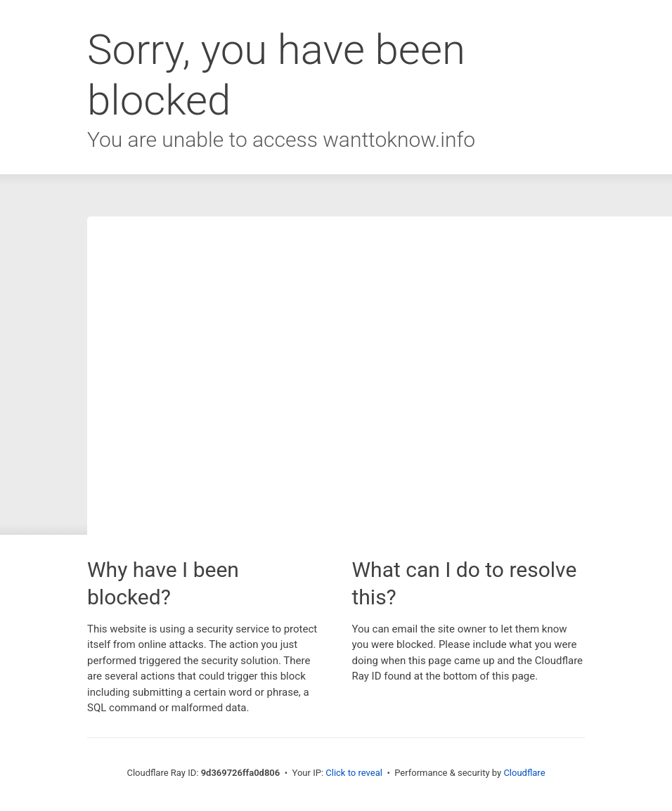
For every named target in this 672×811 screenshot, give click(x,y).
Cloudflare (524, 773)
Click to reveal (354, 773)
